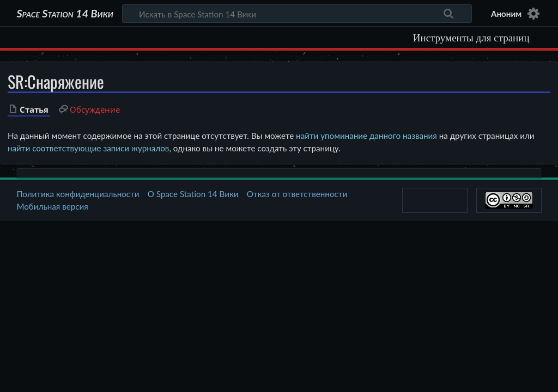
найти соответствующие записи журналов (88, 148)
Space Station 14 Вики (65, 14)
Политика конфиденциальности (78, 194)
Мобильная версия (52, 206)
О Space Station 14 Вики (193, 194)
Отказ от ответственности (297, 194)
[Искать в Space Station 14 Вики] (297, 14)
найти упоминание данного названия (366, 136)
